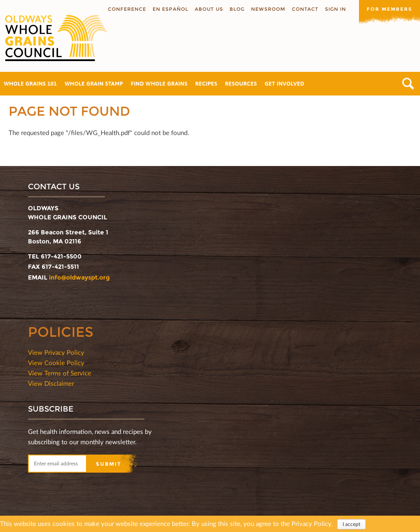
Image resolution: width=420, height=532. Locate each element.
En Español (170, 9)
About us (209, 9)
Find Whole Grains (159, 84)
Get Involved (285, 84)
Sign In (336, 9)
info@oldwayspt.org (79, 277)
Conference (127, 9)
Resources (241, 84)
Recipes (206, 84)
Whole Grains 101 (31, 84)
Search (408, 84)
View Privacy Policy (56, 352)
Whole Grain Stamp (94, 84)
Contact (305, 9)
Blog (237, 9)
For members (389, 9)
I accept (351, 524)
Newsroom (268, 9)
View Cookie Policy (56, 363)
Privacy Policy (311, 524)
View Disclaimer (51, 383)
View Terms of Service (60, 373)
